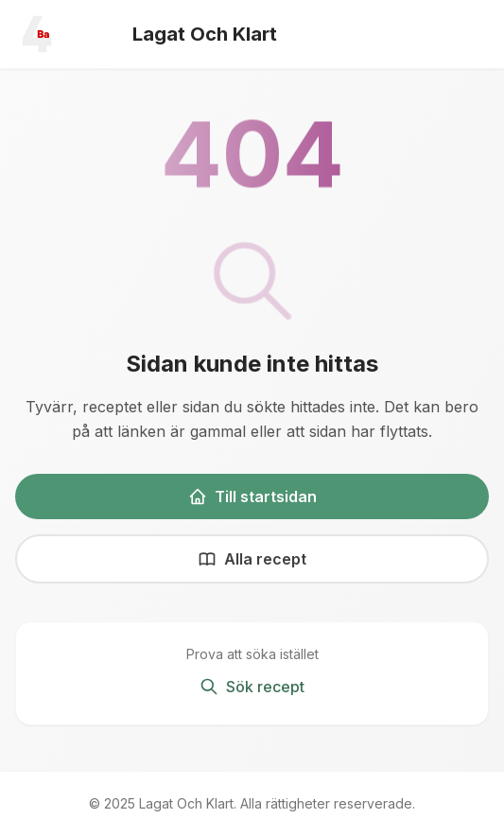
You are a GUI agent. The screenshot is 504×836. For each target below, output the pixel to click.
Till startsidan (252, 496)
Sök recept (252, 687)
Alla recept (252, 559)
